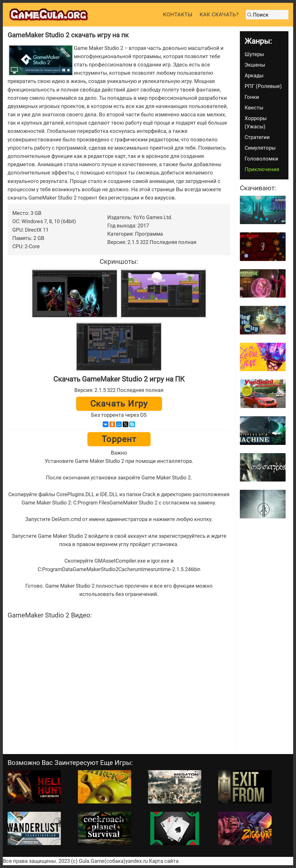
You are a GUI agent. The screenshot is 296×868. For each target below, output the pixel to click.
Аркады (254, 76)
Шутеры (254, 54)
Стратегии (257, 137)
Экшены (255, 65)
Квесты (254, 108)
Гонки (252, 97)
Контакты (178, 15)
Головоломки (261, 159)
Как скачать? (219, 15)
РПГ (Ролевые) (263, 86)
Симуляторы (260, 148)
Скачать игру (119, 404)
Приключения (262, 169)
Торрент (119, 439)
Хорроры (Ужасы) (256, 122)
